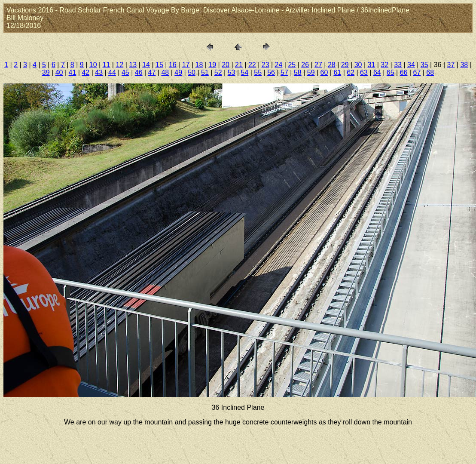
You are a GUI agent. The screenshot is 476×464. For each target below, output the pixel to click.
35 (424, 65)
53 (232, 72)
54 (245, 72)
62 (351, 72)
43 (99, 72)
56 (271, 72)
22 (252, 65)
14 (146, 65)
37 (451, 65)
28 (332, 65)
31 (371, 65)
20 (226, 65)
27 (318, 65)
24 (279, 65)
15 (159, 65)
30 (358, 65)
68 (430, 72)
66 (404, 72)
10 (93, 65)
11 (107, 65)
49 (178, 72)
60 (324, 72)
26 (305, 65)
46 (139, 72)
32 (384, 65)
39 (46, 72)
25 (292, 65)
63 (364, 72)
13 (133, 65)
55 (258, 72)
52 (218, 72)
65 (391, 72)
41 (73, 72)
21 (239, 65)
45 (125, 72)
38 (464, 65)
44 (112, 72)
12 (119, 65)
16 (173, 65)
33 (398, 65)
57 (284, 72)
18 (199, 65)
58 (298, 72)
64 (377, 72)
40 (59, 72)
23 (265, 65)
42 (85, 72)
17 (186, 65)
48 (165, 72)
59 (311, 72)
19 (212, 65)
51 (205, 72)
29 (345, 65)
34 (411, 65)
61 (337, 72)
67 (417, 72)
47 (152, 72)
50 (192, 72)
